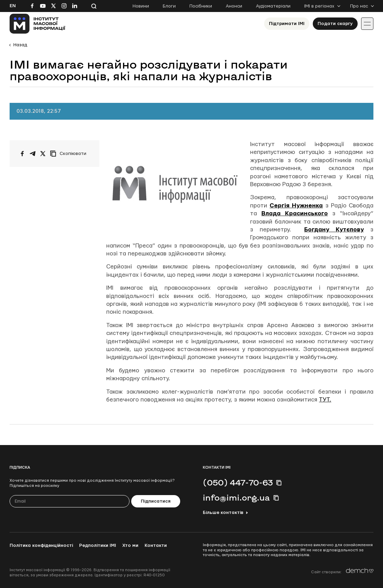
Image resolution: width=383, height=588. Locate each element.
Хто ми (130, 545)
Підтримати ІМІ (287, 24)
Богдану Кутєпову (334, 230)
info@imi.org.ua (236, 497)
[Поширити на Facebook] (22, 154)
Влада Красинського (295, 213)
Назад (20, 45)
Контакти (156, 545)
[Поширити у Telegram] (33, 154)
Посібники (201, 6)
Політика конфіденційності (41, 545)
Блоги (169, 6)
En (13, 6)
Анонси (234, 6)
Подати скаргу (335, 24)
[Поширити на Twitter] (43, 154)
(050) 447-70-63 (238, 482)
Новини (141, 6)
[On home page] (38, 24)
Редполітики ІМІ (98, 545)
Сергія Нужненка (296, 206)
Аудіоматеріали (273, 6)
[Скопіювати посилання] (70, 154)
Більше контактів (223, 513)
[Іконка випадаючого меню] (367, 24)
